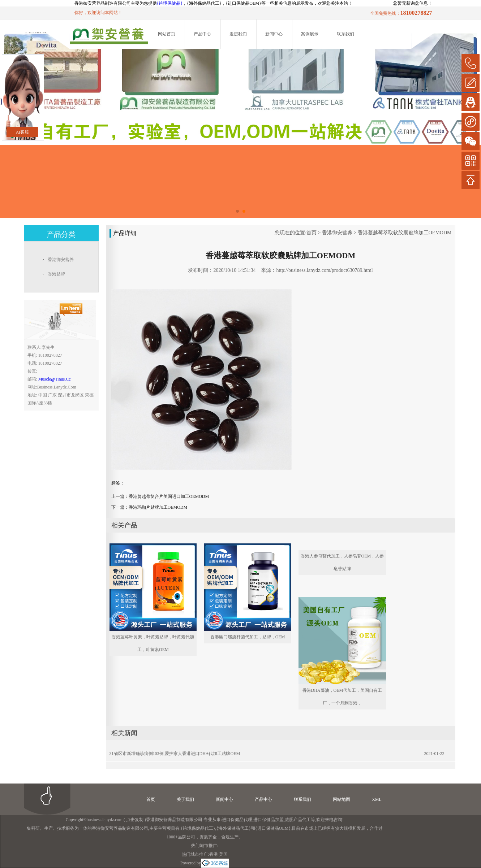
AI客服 (23, 132)
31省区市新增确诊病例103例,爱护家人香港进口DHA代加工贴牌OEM (175, 754)
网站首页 (167, 34)
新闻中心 (274, 34)
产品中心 (202, 34)
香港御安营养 (337, 233)
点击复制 (135, 820)
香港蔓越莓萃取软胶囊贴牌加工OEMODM (405, 233)
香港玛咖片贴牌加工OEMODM (158, 507)
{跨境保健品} (170, 3)
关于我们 (185, 799)
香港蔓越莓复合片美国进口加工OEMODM (169, 496)
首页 (312, 233)
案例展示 (310, 34)
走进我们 (238, 34)
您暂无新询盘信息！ (413, 3)
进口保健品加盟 (269, 820)
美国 (223, 854)
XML (377, 799)
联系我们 (345, 34)
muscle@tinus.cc (55, 379)
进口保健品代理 (237, 820)
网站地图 (342, 799)
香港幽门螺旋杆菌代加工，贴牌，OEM (248, 637)
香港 (214, 854)
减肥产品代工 (298, 820)
